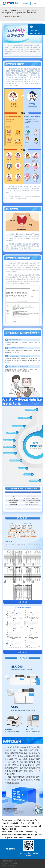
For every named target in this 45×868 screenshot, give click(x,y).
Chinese (25, 4)
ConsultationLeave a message (37, 30)
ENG (35, 4)
